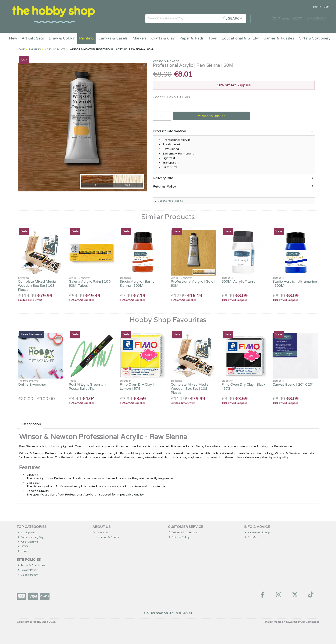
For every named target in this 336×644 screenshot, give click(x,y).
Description (32, 424)
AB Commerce (310, 622)
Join (327, 7)
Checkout (317, 18)
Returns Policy (179, 537)
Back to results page (170, 201)
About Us (101, 532)
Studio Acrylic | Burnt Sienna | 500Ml (137, 284)
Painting (86, 38)
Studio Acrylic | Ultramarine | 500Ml (295, 284)
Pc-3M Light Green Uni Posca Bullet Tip (88, 387)
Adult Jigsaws (28, 542)
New (13, 38)
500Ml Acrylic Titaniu (238, 282)
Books (23, 551)
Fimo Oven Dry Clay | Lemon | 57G (137, 387)
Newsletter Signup (257, 532)
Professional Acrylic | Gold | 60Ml (193, 284)
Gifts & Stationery (315, 38)
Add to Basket (211, 116)
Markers (140, 38)
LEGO (23, 546)
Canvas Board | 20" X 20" (293, 385)
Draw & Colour (62, 38)
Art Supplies (27, 532)
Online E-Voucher (32, 385)
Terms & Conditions (31, 565)
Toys (213, 38)
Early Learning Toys (31, 537)
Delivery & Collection (183, 532)
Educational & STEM (240, 38)
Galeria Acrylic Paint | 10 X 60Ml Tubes (90, 284)
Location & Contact (107, 537)
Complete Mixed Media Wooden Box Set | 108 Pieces (37, 286)
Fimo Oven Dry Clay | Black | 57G (243, 387)
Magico (278, 622)
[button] (143, 67)
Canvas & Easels (113, 38)
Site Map (251, 537)
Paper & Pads (192, 38)
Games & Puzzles (279, 38)
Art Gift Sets (33, 38)
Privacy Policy (28, 570)
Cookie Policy (28, 575)
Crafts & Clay (163, 38)
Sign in (317, 7)
